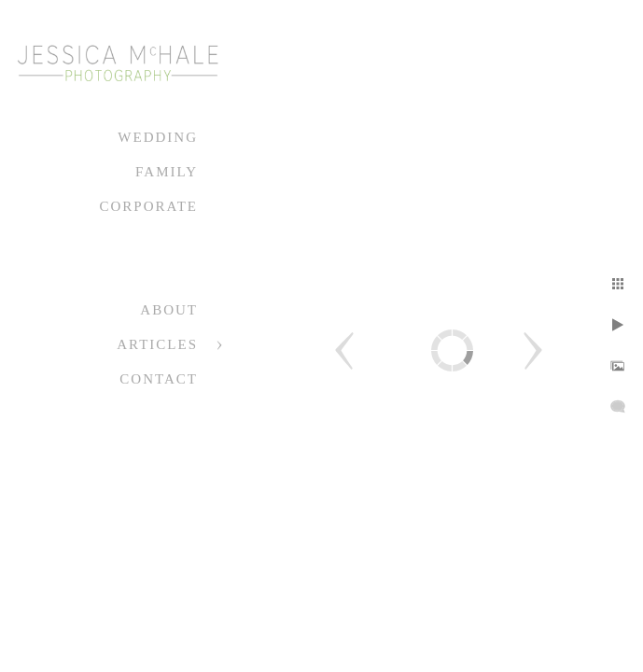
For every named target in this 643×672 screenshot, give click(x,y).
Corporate (148, 206)
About (169, 310)
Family (167, 172)
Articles (157, 344)
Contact (159, 379)
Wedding (158, 137)
